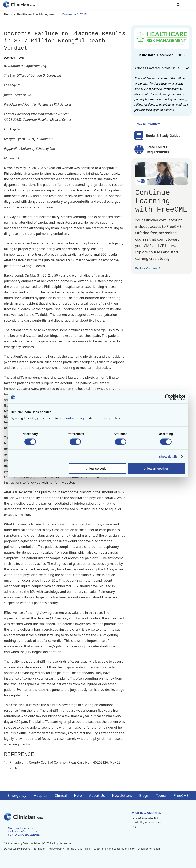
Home (8, 14)
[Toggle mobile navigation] (188, 5)
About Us (97, 795)
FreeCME (181, 795)
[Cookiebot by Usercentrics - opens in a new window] (168, 397)
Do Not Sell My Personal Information (25, 849)
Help (78, 795)
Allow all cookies (157, 469)
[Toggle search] (178, 5)
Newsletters (122, 795)
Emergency (17, 795)
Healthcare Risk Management (37, 14)
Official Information (149, 849)
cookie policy (75, 418)
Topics (161, 795)
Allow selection (97, 469)
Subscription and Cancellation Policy (114, 849)
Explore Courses (148, 268)
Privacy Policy (56, 849)
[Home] (19, 5)
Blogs (144, 795)
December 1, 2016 (75, 14)
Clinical (61, 795)
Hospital (41, 795)
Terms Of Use (75, 849)
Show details (168, 456)
